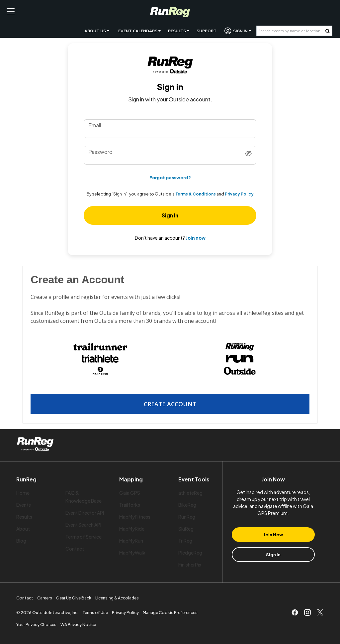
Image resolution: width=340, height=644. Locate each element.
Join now (196, 238)
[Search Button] (328, 31)
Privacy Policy (239, 194)
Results (179, 31)
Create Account (170, 404)
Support (207, 31)
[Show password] (248, 154)
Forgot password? (170, 177)
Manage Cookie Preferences (170, 613)
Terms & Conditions (196, 194)
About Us (97, 31)
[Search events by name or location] (291, 31)
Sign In (238, 31)
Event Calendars (139, 31)
